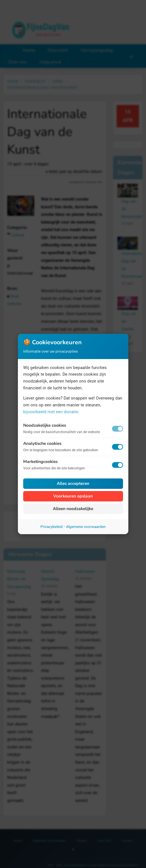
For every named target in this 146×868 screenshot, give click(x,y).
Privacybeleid (52, 527)
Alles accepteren (73, 484)
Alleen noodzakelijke (73, 509)
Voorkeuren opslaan (73, 496)
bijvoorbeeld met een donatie (51, 412)
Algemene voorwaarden (86, 527)
